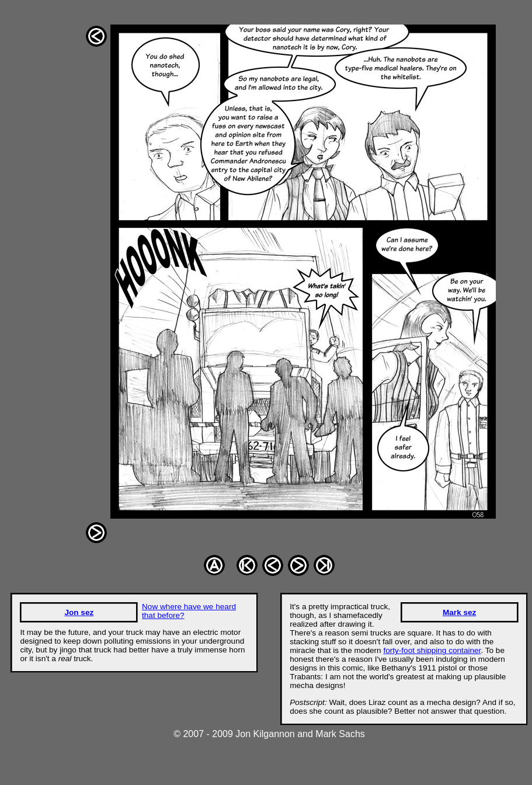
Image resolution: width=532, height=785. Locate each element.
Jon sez (79, 612)
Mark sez (459, 612)
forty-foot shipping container (432, 650)
